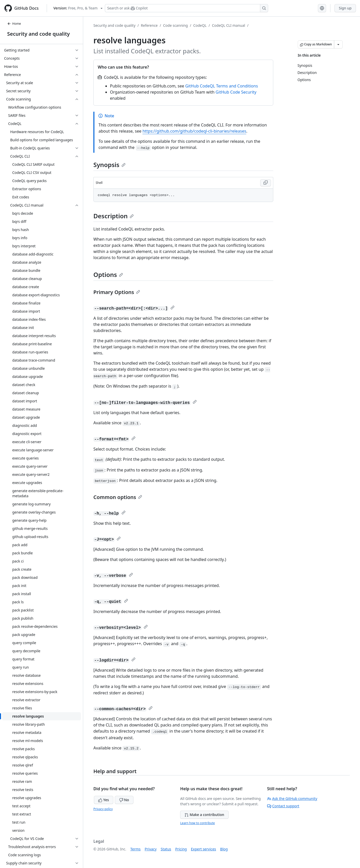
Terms (135, 849)
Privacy (151, 849)
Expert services (203, 849)
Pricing (181, 849)
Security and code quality (38, 34)
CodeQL (200, 25)
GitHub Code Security (236, 92)
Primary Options (117, 292)
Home (14, 24)
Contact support (283, 806)
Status (166, 849)
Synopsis (109, 165)
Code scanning (175, 25)
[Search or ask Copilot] (187, 8)
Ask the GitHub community (292, 799)
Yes (104, 800)
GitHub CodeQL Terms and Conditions (222, 86)
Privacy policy (103, 809)
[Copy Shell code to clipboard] (266, 183)
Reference (149, 25)
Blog (224, 849)
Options (108, 275)
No (124, 800)
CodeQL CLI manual (229, 25)
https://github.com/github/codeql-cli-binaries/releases (194, 131)
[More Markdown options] (338, 44)
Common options (118, 497)
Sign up (345, 8)
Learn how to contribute (197, 823)
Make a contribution (204, 815)
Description (114, 216)
